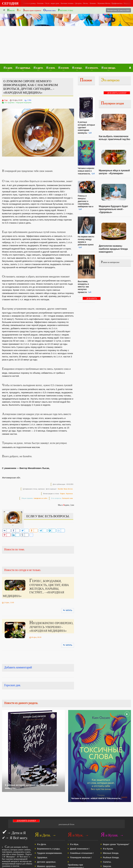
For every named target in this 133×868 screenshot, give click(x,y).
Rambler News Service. (65, 489)
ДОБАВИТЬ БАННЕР (92, 299)
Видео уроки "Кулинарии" (116, 844)
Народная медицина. (24, 102)
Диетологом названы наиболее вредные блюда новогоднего (113, 249)
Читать (68, 610)
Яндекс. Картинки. (67, 494)
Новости (11, 10)
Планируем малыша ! (81, 857)
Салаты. (107, 862)
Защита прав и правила (32, 10)
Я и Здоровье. (10, 102)
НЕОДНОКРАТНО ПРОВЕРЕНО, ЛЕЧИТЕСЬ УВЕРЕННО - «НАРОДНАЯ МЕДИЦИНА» (51, 627)
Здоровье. (42, 857)
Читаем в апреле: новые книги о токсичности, (86, 171)
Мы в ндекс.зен (66, 505)
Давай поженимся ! (80, 849)
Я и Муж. (74, 844)
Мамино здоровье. (47, 866)
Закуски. (107, 866)
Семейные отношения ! (82, 853)
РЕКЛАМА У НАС (66, 10)
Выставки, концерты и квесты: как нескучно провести (83, 287)
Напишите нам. (68, 498)
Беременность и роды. (49, 849)
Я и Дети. (42, 844)
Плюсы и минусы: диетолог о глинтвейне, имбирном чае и (86, 201)
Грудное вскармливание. (50, 853)
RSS (19, 10)
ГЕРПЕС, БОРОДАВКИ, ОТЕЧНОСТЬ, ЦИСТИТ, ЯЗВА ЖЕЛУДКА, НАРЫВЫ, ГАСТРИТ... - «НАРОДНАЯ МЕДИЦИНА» (36, 588)
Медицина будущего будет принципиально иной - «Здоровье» (113, 209)
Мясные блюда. (111, 853)
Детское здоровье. (47, 862)
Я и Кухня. (108, 849)
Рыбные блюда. (111, 857)
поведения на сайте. (40, 498)
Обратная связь (50, 10)
